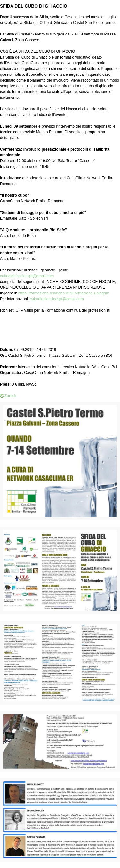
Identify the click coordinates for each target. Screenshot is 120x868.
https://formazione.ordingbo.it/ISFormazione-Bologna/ (64, 293)
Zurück (10, 396)
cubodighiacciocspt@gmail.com (27, 276)
